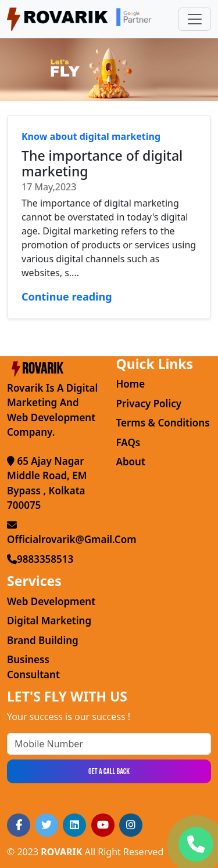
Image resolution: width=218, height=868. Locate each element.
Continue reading (67, 296)
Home (131, 384)
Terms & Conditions (163, 423)
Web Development (51, 601)
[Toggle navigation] (195, 19)
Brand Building (43, 640)
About (131, 462)
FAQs (128, 442)
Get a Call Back (109, 771)
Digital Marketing (49, 621)
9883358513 (40, 559)
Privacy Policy (149, 404)
